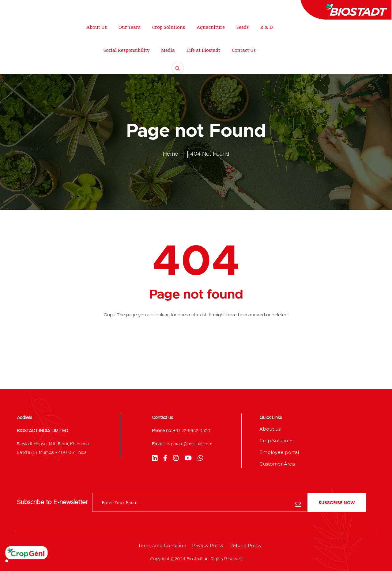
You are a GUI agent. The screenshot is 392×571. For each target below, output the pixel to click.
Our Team (130, 27)
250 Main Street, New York (46, 8)
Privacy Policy (208, 545)
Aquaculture (211, 27)
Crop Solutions (169, 27)
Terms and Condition (162, 545)
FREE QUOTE (356, 45)
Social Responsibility (126, 50)
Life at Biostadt (203, 50)
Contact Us (244, 50)
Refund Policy (245, 545)
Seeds (243, 27)
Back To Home (196, 340)
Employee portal (279, 452)
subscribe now (337, 502)
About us (270, 429)
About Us (97, 27)
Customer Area (277, 464)
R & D (267, 27)
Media (168, 50)
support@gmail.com (117, 8)
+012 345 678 (173, 8)
